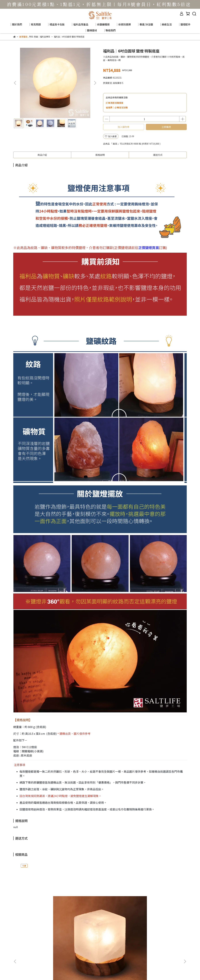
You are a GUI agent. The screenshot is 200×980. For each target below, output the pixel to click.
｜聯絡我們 (109, 30)
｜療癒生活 (165, 24)
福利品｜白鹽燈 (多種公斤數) (162, 908)
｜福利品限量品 (80, 24)
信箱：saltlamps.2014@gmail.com (31, 960)
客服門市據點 (20, 946)
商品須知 (47, 946)
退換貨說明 (61, 946)
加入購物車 (124, 127)
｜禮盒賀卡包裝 (56, 24)
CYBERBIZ (76, 972)
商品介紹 (42, 155)
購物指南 (35, 946)
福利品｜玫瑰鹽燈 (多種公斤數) (120, 909)
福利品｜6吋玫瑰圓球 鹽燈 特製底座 (78, 909)
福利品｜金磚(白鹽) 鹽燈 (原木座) (37, 909)
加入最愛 (111, 136)
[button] (95, 83)
